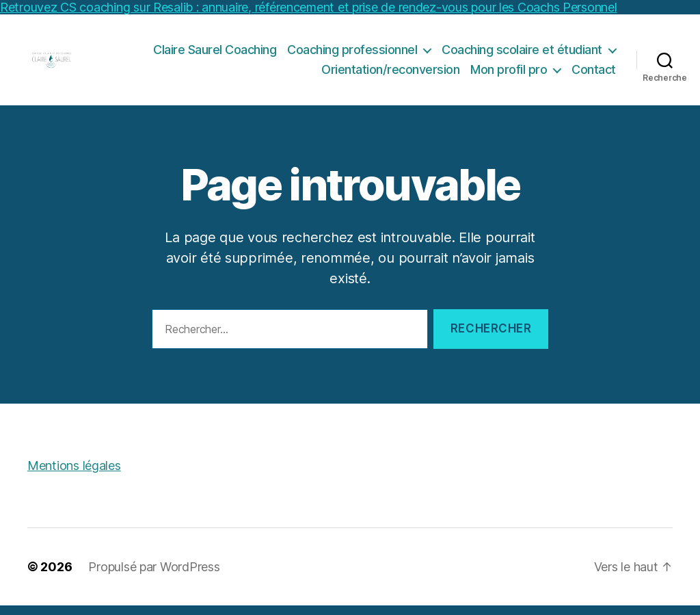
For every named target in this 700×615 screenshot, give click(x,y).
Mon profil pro (509, 74)
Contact (594, 74)
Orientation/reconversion (390, 74)
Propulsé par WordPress (154, 576)
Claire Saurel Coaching (215, 54)
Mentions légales (74, 475)
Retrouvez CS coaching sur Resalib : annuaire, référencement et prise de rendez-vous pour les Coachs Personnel (309, 7)
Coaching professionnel (352, 54)
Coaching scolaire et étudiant (522, 54)
